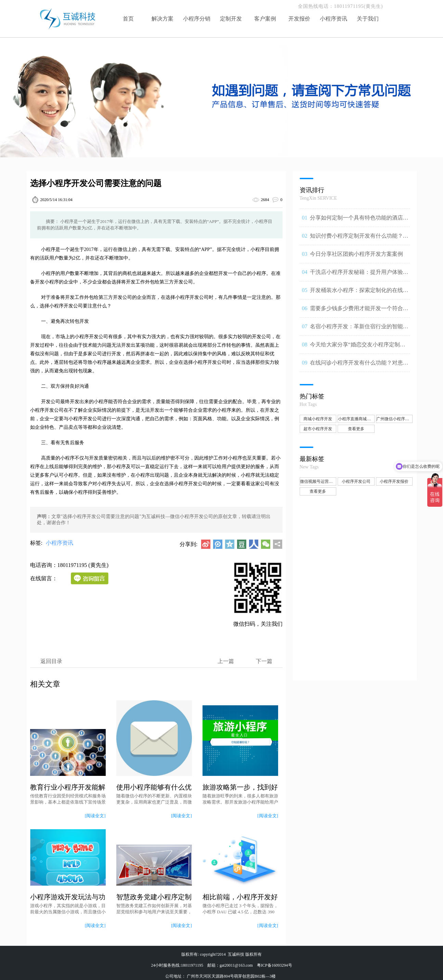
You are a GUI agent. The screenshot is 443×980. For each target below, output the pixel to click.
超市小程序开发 (318, 429)
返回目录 (51, 661)
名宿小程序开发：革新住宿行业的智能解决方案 (359, 330)
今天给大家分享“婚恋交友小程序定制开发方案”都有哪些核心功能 (358, 348)
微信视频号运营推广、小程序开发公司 (318, 481)
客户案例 (265, 19)
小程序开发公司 (356, 481)
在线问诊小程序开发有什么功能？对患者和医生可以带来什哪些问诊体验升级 (359, 366)
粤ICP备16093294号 (275, 965)
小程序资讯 (334, 19)
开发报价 (299, 19)
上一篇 (226, 661)
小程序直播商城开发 (356, 419)
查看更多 (356, 429)
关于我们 (368, 19)
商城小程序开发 (318, 419)
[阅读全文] (95, 816)
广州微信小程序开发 (395, 419)
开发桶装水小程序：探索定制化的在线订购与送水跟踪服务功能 (359, 293)
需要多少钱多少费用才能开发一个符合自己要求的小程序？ (359, 312)
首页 (128, 19)
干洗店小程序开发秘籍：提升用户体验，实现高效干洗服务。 (359, 275)
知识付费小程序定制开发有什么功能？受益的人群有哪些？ (359, 239)
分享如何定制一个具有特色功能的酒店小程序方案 (359, 221)
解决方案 (162, 19)
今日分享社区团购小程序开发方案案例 (356, 254)
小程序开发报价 (394, 481)
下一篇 (264, 661)
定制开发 (231, 19)
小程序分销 (197, 19)
